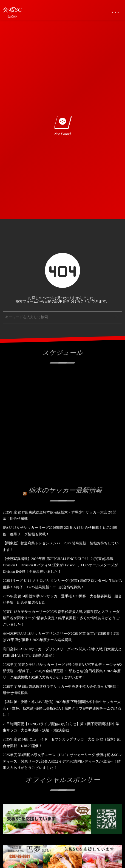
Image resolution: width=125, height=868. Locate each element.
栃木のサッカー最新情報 (65, 489)
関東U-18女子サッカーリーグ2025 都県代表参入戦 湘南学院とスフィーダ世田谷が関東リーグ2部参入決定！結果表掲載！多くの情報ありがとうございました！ (61, 618)
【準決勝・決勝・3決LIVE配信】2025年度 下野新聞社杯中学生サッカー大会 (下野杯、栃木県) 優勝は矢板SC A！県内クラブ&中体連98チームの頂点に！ (62, 708)
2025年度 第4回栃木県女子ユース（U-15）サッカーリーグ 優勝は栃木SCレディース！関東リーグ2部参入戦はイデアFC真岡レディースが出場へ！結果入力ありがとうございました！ (62, 761)
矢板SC (12, 10)
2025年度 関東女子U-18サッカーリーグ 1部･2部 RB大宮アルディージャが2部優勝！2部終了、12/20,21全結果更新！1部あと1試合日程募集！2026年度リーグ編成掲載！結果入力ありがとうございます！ (62, 671)
